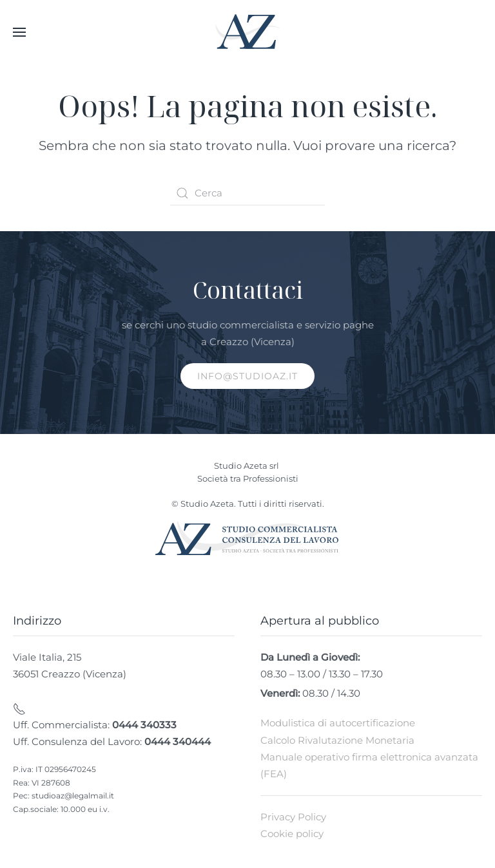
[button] (19, 32)
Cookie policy (292, 834)
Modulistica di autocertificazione (338, 723)
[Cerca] (247, 193)
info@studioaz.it (247, 376)
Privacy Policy (293, 817)
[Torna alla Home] (247, 32)
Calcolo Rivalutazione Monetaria (337, 740)
